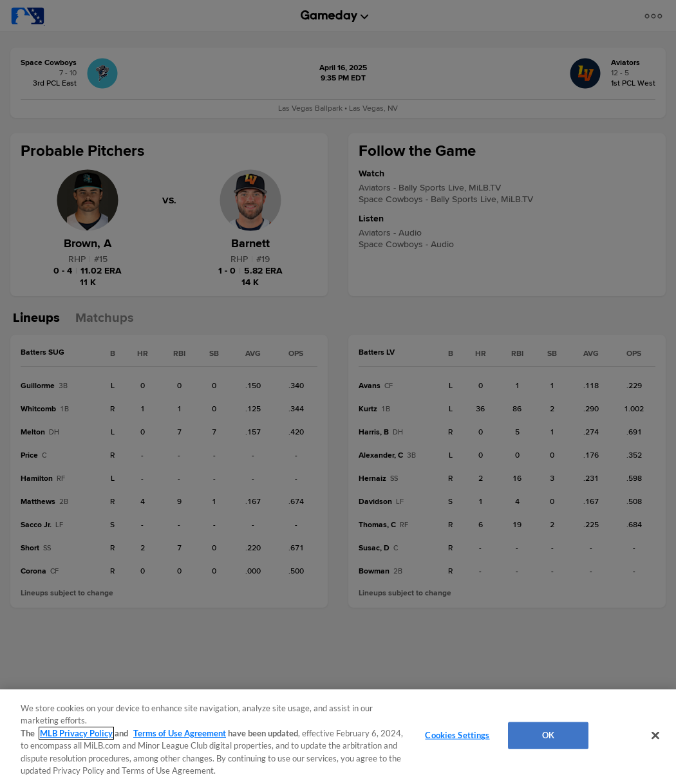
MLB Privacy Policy (76, 733)
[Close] (655, 736)
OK (548, 735)
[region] (338, 737)
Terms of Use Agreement (180, 733)
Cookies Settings (457, 735)
